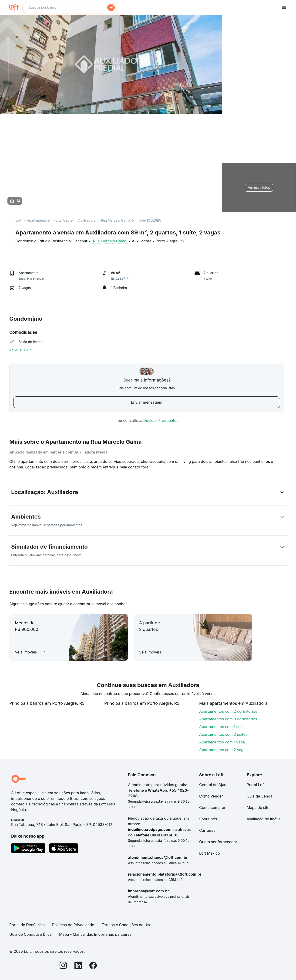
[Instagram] (63, 966)
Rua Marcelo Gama (116, 220)
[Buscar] (111, 7)
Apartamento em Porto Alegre (50, 220)
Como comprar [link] (212, 808)
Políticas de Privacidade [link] (73, 925)
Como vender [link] (211, 796)
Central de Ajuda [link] (214, 785)
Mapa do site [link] (258, 808)
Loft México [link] (210, 853)
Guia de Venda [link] (259, 796)
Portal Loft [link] (256, 785)
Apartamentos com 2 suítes (223, 734)
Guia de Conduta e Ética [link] (30, 934)
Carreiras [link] (207, 830)
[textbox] (70, 7)
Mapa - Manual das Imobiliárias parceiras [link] (95, 934)
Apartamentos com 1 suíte (222, 727)
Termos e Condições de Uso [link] (127, 925)
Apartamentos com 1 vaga (222, 742)
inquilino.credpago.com (150, 829)
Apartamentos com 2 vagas (223, 750)
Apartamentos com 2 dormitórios (228, 711)
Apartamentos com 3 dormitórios (228, 719)
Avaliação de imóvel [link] (264, 819)
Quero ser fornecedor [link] (218, 842)
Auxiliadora (87, 220)
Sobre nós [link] (208, 819)
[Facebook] (93, 966)
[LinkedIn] (78, 966)
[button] (148, 493)
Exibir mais (21, 349)
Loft (18, 220)
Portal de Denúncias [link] (27, 925)
